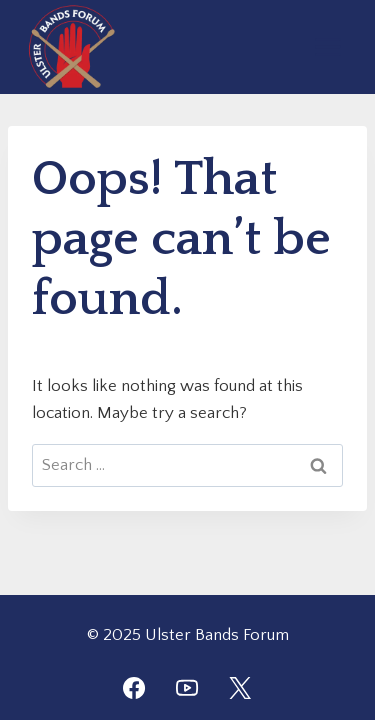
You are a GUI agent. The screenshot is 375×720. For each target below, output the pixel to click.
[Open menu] (327, 46)
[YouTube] (187, 688)
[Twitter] (240, 688)
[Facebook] (134, 688)
